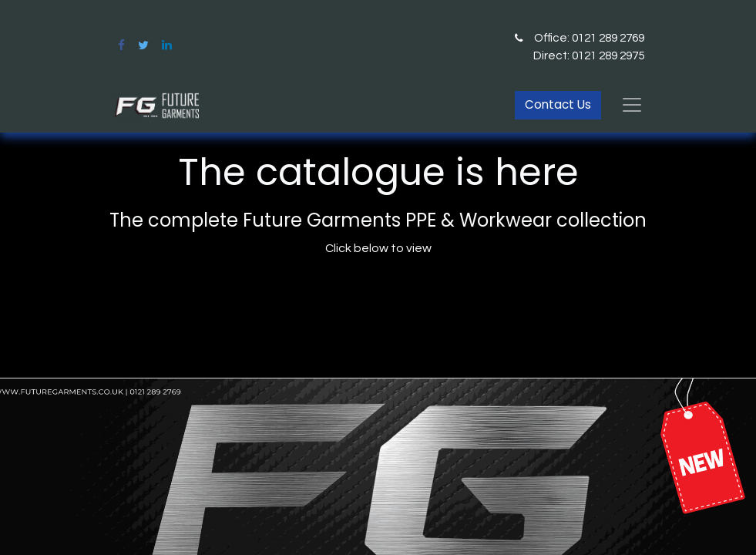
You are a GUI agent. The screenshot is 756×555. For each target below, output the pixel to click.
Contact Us (558, 104)
